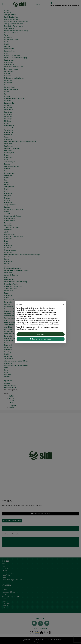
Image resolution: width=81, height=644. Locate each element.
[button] (64, 304)
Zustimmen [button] (40, 334)
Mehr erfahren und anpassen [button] (40, 339)
